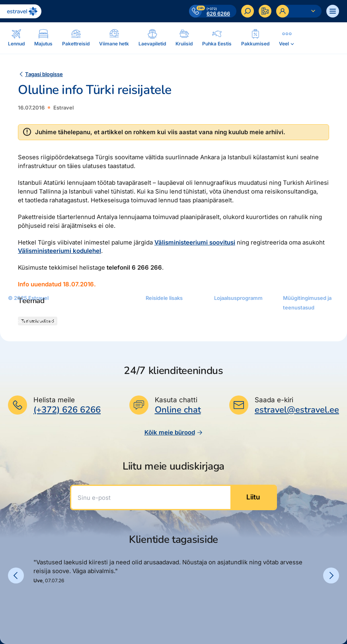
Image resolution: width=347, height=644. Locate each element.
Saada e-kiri (274, 400)
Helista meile (54, 400)
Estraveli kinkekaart (169, 321)
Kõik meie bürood (174, 432)
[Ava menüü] (333, 11)
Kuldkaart (226, 310)
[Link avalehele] (21, 11)
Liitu (253, 497)
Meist (15, 310)
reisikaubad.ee (164, 332)
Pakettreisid (91, 334)
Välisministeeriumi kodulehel (59, 251)
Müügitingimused (304, 319)
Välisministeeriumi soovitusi (195, 242)
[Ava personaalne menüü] (299, 11)
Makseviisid (297, 342)
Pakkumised (92, 300)
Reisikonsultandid (29, 332)
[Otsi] (248, 11)
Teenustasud (299, 331)
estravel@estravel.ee (297, 410)
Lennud (86, 311)
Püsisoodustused (235, 332)
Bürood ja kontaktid (32, 321)
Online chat (178, 410)
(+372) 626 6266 (67, 410)
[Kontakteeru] (265, 11)
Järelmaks (158, 310)
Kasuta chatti (176, 400)
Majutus (87, 323)
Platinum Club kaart (238, 321)
